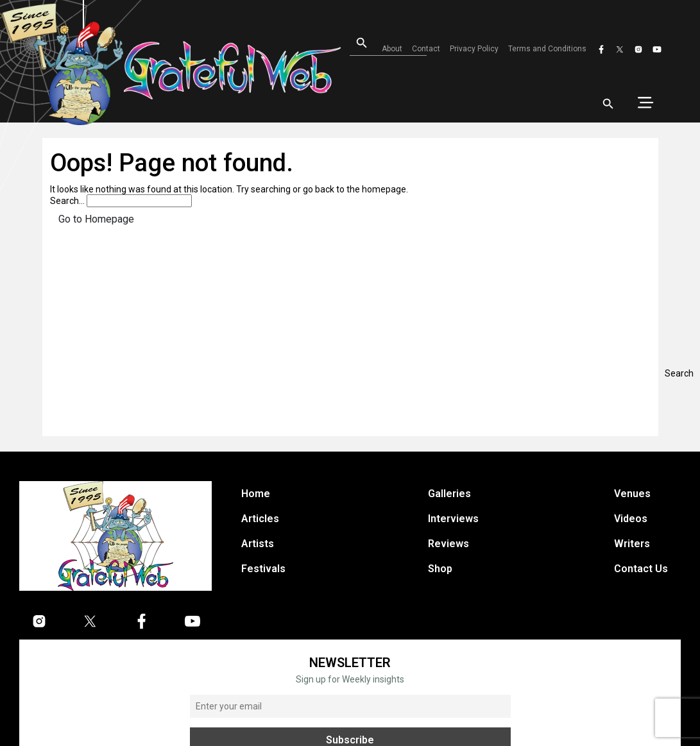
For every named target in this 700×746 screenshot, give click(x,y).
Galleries (449, 494)
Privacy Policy (474, 49)
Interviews (453, 519)
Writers (632, 544)
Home (256, 494)
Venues (632, 494)
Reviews (448, 544)
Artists (258, 544)
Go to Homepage (96, 219)
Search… (67, 201)
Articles (260, 519)
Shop (440, 569)
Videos (631, 519)
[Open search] (356, 43)
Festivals (263, 569)
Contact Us (641, 569)
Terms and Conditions (547, 49)
